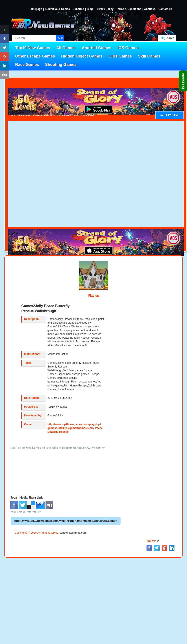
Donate (183, 81)
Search (170, 38)
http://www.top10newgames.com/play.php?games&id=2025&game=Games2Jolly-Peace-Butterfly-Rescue (76, 428)
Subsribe (78, 9)
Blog (90, 9)
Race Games (27, 65)
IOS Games (128, 48)
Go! (61, 38)
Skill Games (149, 56)
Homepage (35, 9)
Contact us (165, 9)
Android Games (97, 48)
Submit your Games (57, 9)
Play (94, 295)
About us (150, 9)
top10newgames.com (73, 533)
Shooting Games (61, 65)
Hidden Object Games (82, 56)
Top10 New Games (33, 48)
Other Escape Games (35, 56)
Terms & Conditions (129, 9)
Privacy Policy (104, 9)
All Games (66, 48)
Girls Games (120, 56)
